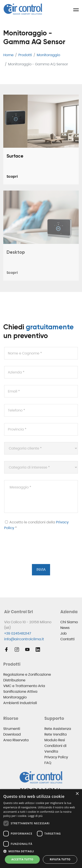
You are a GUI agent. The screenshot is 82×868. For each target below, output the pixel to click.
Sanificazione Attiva (20, 692)
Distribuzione (14, 680)
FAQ (48, 763)
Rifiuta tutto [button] (60, 859)
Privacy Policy (56, 757)
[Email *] (41, 391)
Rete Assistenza (58, 729)
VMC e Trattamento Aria (24, 686)
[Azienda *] (41, 372)
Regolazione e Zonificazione (27, 674)
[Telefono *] (41, 410)
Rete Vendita (56, 734)
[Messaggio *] (41, 496)
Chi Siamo (69, 622)
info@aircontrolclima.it (24, 639)
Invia (41, 570)
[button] (41, 851)
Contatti (67, 639)
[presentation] (37, 552)
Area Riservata (16, 740)
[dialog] (41, 829)
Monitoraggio (15, 697)
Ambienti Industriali (20, 703)
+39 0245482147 (18, 633)
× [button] (77, 794)
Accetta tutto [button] (22, 859)
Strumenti (12, 729)
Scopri (12, 176)
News (65, 628)
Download (12, 734)
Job (64, 633)
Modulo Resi (55, 740)
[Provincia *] (41, 429)
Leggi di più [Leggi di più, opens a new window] (35, 816)
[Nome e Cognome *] (41, 353)
